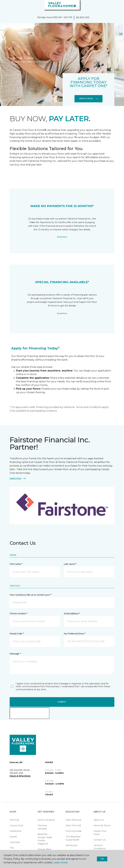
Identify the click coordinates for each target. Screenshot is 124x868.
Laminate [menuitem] (15, 842)
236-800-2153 (82, 18)
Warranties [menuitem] (72, 845)
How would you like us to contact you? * (31, 595)
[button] (113, 6)
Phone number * (18, 614)
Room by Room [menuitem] (102, 825)
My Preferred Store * (75, 634)
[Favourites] (116, 6)
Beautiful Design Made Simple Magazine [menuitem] (45, 839)
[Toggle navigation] (4, 6)
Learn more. (61, 862)
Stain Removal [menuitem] (73, 820)
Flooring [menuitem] (14, 820)
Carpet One (16, 58)
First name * (16, 564)
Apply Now (88, 99)
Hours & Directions (20, 776)
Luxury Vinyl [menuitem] (16, 825)
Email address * (72, 614)
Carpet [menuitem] (13, 837)
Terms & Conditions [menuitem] (100, 847)
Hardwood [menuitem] (15, 831)
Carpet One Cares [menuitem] (100, 833)
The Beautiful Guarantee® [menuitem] (73, 838)
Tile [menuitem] (12, 848)
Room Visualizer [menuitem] (46, 820)
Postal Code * (17, 634)
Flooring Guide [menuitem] (74, 831)
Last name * (70, 564)
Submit (62, 702)
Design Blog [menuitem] (44, 849)
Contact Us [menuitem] (100, 840)
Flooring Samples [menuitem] (42, 827)
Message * (15, 654)
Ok (102, 859)
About (30, 58)
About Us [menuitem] (99, 820)
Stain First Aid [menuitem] (73, 825)
